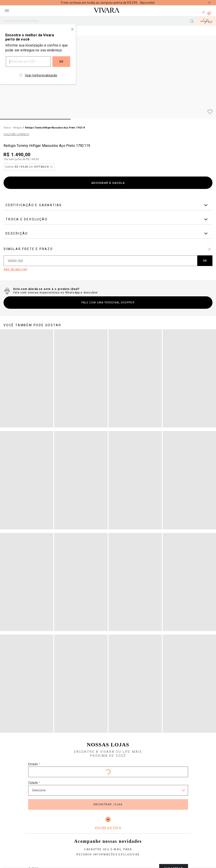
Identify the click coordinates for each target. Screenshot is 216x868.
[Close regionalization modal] (72, 29)
